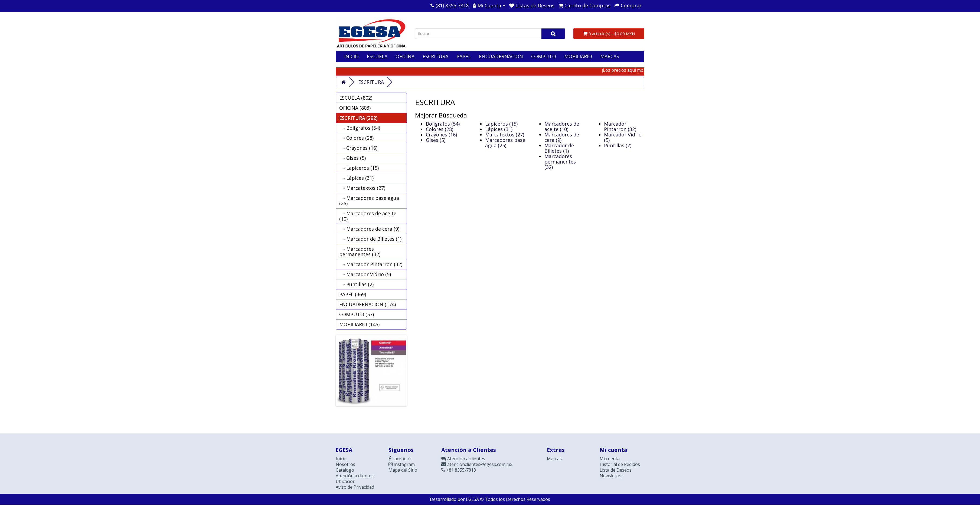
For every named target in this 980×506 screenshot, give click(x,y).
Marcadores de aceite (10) (562, 126)
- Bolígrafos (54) (360, 128)
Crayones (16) (441, 135)
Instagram (402, 464)
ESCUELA (377, 56)
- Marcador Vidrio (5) (365, 274)
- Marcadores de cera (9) (369, 229)
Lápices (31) (499, 129)
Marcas (554, 459)
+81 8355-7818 (459, 470)
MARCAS (610, 56)
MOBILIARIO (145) (359, 324)
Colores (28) (440, 129)
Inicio (341, 459)
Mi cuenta (610, 459)
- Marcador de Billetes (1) (370, 239)
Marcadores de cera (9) (562, 137)
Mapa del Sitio (403, 470)
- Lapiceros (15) (359, 168)
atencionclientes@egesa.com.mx (477, 464)
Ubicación (346, 481)
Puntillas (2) (618, 145)
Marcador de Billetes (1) (559, 148)
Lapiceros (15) (501, 124)
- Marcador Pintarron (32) (371, 264)
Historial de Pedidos (620, 464)
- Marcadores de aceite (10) (368, 216)
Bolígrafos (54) (443, 124)
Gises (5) (436, 140)
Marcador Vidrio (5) (623, 137)
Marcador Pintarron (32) (620, 126)
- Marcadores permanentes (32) (360, 252)
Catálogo (345, 470)
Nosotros (345, 464)
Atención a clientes (355, 476)
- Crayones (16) (358, 148)
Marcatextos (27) (505, 135)
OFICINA (405, 56)
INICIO (351, 56)
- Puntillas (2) (356, 284)
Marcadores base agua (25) (505, 143)
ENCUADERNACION (501, 56)
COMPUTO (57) (357, 314)
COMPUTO (544, 56)
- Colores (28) (356, 138)
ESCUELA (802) (356, 98)
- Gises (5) (352, 158)
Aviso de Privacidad (355, 487)
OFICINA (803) (355, 108)
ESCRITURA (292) (358, 118)
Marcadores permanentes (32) (560, 162)
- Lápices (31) (356, 178)
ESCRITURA (435, 56)
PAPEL (464, 56)
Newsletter (611, 476)
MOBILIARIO (578, 56)
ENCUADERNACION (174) (367, 304)
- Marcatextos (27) (362, 188)
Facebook (400, 459)
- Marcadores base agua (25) (369, 201)
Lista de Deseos (616, 470)
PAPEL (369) (353, 294)
